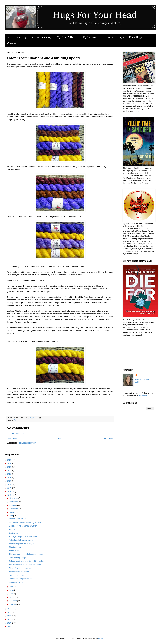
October (13, 505)
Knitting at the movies (18, 519)
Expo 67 (12, 530)
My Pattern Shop (41, 37)
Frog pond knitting (16, 582)
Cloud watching (15, 547)
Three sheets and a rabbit (19, 572)
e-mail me (143, 396)
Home (61, 439)
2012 (10, 616)
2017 (10, 488)
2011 (10, 619)
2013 (10, 612)
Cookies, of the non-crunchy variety (23, 526)
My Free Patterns (67, 37)
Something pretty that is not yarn (22, 544)
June (12, 587)
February (13, 601)
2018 (10, 485)
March (12, 597)
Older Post (109, 439)
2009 (10, 626)
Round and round (16, 551)
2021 (10, 474)
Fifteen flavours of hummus (20, 568)
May (11, 590)
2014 (10, 609)
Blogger (101, 638)
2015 (10, 495)
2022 (10, 470)
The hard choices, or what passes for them (26, 554)
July (11, 516)
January (13, 604)
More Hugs (136, 37)
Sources (108, 37)
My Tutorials (91, 37)
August (13, 512)
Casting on (13, 533)
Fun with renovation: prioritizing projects (25, 522)
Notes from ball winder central (21, 540)
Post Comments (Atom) (27, 443)
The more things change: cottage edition (25, 565)
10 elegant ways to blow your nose (23, 536)
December (14, 498)
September (14, 509)
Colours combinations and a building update (27, 561)
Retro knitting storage (18, 558)
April (12, 594)
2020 (10, 478)
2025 (10, 460)
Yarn (15, 420)
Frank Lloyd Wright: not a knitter (22, 579)
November (14, 502)
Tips (121, 37)
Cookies (12, 44)
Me (9, 37)
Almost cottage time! (17, 575)
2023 (10, 467)
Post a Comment (17, 433)
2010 (10, 623)
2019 (10, 481)
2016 (10, 492)
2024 (10, 463)
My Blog (21, 37)
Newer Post (12, 439)
